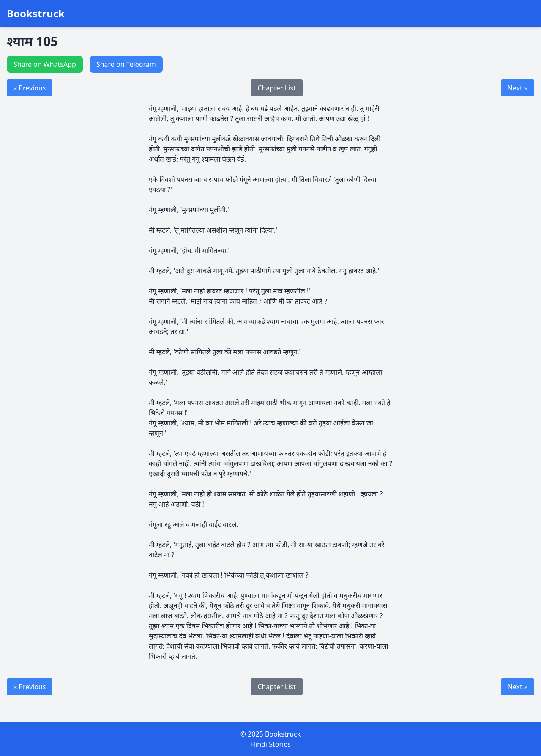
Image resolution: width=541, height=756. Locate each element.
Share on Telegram (126, 64)
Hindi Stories (270, 744)
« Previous (30, 88)
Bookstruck (36, 14)
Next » (518, 88)
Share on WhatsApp (45, 64)
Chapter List (276, 88)
